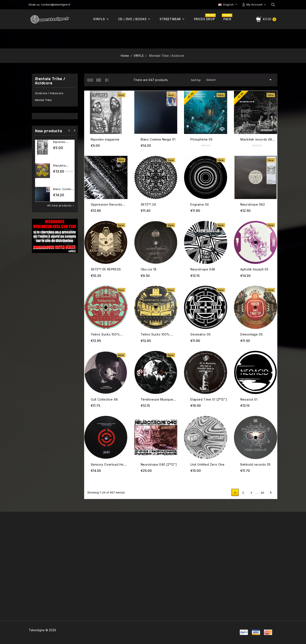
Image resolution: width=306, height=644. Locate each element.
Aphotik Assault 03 (254, 269)
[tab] (90, 80)
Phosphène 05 (201, 139)
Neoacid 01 (249, 399)
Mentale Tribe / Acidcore (50, 81)
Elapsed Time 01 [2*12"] (209, 399)
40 (262, 493)
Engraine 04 (200, 204)
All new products (61, 205)
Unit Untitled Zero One (207, 464)
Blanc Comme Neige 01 (158, 139)
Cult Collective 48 (104, 399)
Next (271, 493)
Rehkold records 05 (256, 464)
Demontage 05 (251, 334)
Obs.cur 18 (149, 269)
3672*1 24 (148, 204)
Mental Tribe (43, 100)
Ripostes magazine (105, 139)
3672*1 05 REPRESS (106, 269)
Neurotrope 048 (203, 269)
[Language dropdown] (228, 4)
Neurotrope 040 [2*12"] (159, 464)
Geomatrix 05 (200, 334)
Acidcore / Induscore (49, 93)
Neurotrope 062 (253, 204)
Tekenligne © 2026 (42, 630)
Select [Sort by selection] (240, 80)
